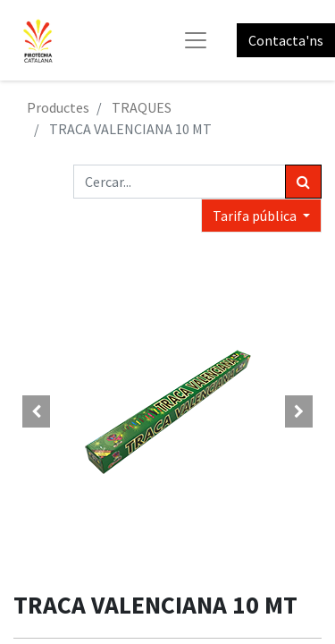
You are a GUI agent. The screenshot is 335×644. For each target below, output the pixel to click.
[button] (37, 411)
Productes (58, 107)
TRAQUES (142, 107)
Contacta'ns (286, 40)
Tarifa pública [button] (256, 216)
